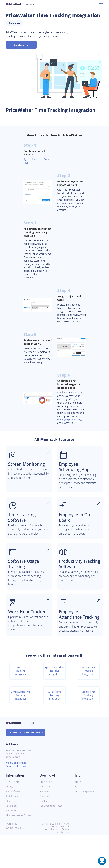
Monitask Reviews (11, 797)
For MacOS (45, 819)
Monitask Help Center (85, 824)
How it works (13, 815)
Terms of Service (15, 824)
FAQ (76, 819)
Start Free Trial (21, 50)
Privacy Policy (12, 857)
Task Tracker (13, 829)
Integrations (12, 838)
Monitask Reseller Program (20, 848)
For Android (46, 829)
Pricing (9, 819)
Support (78, 815)
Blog (8, 834)
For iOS (44, 834)
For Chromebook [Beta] (52, 838)
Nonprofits (12, 843)
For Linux (45, 824)
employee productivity (71, 437)
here (67, 865)
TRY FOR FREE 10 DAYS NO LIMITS (27, 765)
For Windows (47, 815)
